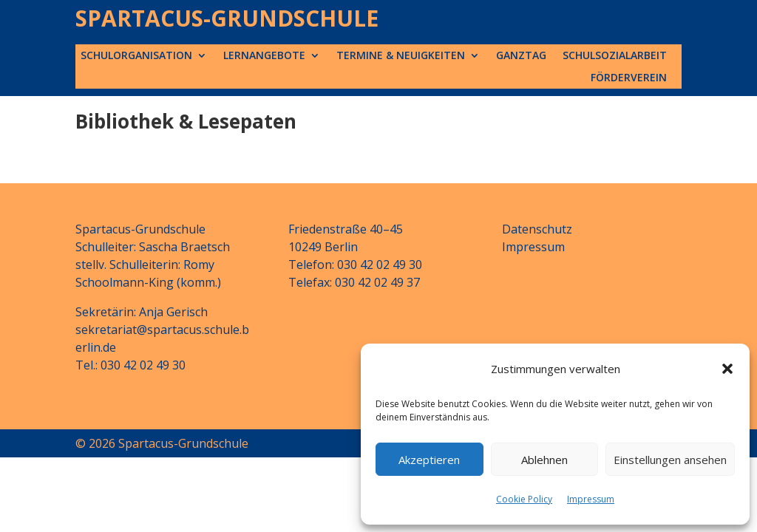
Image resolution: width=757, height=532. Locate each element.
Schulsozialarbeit (615, 56)
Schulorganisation (136, 56)
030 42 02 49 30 (143, 365)
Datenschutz (537, 229)
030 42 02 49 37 (377, 282)
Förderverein (629, 78)
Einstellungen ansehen (670, 460)
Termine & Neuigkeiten (401, 56)
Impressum (591, 499)
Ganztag (521, 56)
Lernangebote (264, 56)
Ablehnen (544, 460)
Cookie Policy (524, 499)
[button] (727, 369)
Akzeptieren (429, 460)
